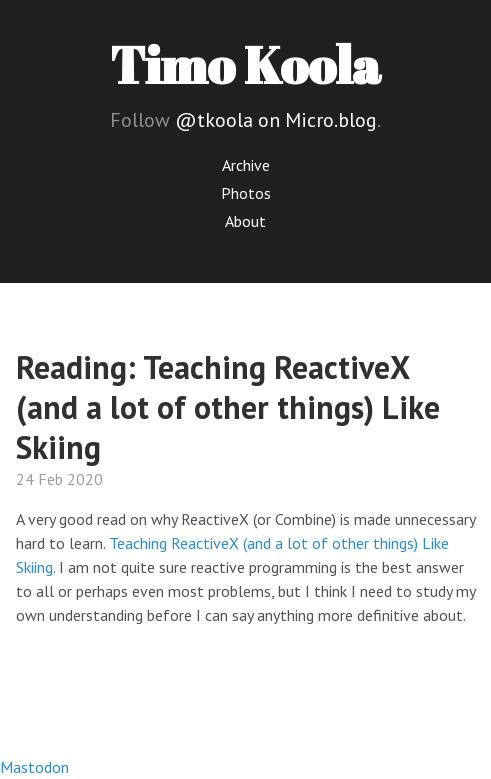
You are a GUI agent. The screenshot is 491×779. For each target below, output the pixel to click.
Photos (246, 193)
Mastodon (34, 767)
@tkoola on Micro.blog (276, 120)
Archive (246, 165)
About (245, 221)
